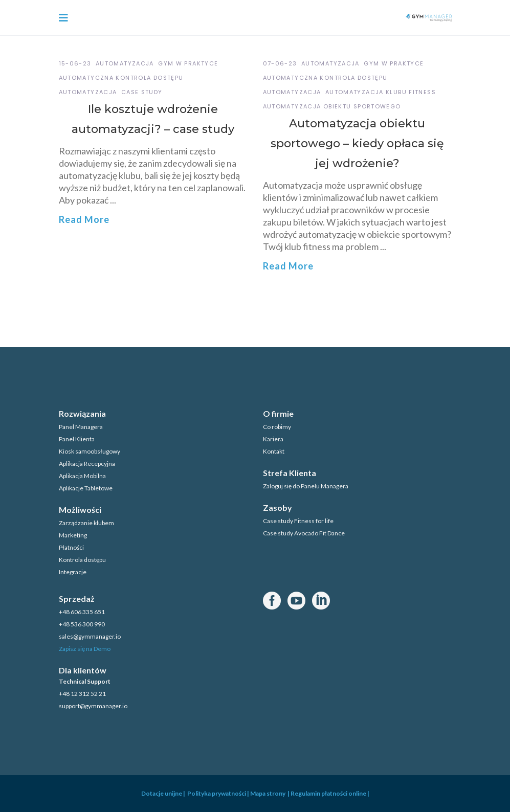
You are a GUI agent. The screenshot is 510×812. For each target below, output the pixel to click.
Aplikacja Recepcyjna (87, 464)
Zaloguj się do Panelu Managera (306, 486)
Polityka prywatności (216, 793)
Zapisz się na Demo (85, 649)
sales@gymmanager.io (90, 636)
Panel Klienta (77, 439)
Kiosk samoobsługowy (90, 451)
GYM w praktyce (188, 63)
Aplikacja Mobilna (82, 476)
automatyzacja (88, 92)
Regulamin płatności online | (330, 793)
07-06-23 (280, 63)
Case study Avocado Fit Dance (304, 533)
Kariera (273, 439)
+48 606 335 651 (82, 612)
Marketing (73, 535)
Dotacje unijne (162, 793)
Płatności (71, 547)
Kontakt (274, 451)
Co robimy (277, 427)
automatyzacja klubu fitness (381, 92)
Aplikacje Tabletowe (86, 488)
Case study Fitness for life (298, 521)
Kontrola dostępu (82, 560)
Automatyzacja (125, 63)
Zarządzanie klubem (86, 523)
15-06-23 (75, 63)
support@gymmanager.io (93, 706)
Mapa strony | (270, 793)
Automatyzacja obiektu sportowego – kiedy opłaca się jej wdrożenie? (357, 143)
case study (142, 92)
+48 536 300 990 (82, 624)
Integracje (73, 572)
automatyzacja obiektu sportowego (332, 106)
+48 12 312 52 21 (82, 694)
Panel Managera (81, 427)
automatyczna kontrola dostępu (121, 78)
